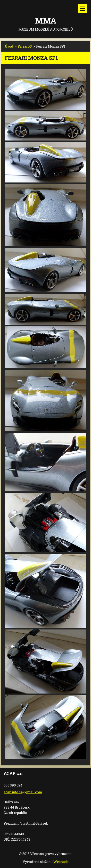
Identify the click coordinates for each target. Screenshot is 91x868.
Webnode (61, 862)
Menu (83, 8)
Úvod (9, 46)
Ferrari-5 (25, 46)
